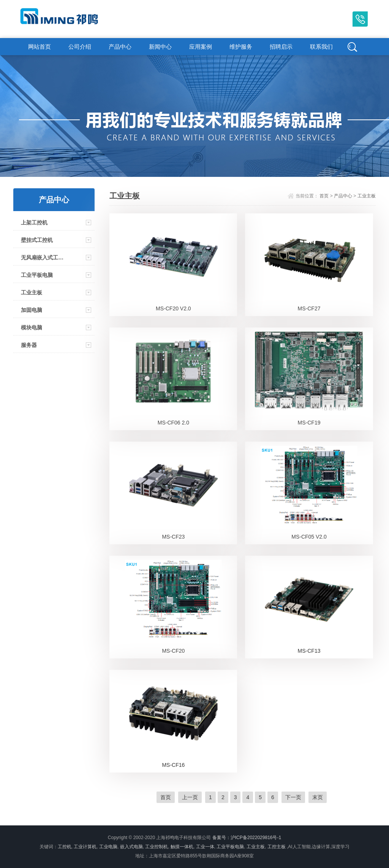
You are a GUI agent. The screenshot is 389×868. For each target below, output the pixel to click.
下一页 (293, 797)
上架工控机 (34, 223)
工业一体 (205, 847)
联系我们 (321, 47)
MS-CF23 (173, 537)
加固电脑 (32, 310)
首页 (324, 196)
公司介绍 (80, 47)
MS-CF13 (309, 651)
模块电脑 (32, 327)
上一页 (190, 797)
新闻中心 (160, 47)
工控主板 (277, 847)
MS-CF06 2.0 (173, 423)
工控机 (65, 847)
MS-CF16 (173, 765)
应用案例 (201, 47)
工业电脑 (108, 847)
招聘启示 (281, 47)
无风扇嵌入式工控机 (43, 258)
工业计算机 (85, 847)
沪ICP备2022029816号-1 (256, 838)
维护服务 (241, 47)
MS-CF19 (309, 423)
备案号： (221, 838)
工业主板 (32, 293)
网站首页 (40, 47)
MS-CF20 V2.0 (173, 308)
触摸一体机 (182, 847)
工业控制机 (157, 847)
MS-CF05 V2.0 (309, 537)
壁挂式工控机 (37, 240)
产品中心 (120, 47)
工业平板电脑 (37, 275)
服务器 (29, 345)
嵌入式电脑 (131, 847)
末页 (318, 797)
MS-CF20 (173, 651)
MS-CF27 (309, 308)
